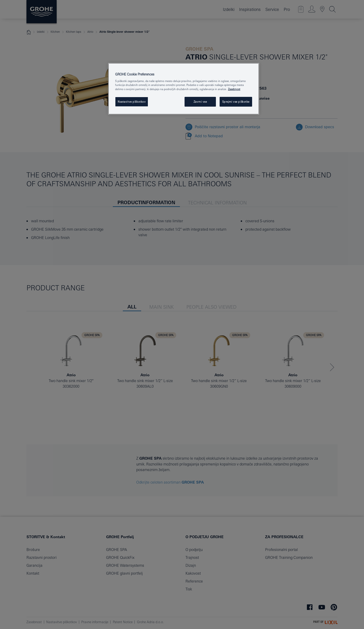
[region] (184, 89)
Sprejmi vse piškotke (236, 102)
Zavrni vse (200, 102)
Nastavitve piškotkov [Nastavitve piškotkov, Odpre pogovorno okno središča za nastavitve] (132, 102)
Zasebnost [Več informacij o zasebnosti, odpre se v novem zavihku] (234, 89)
